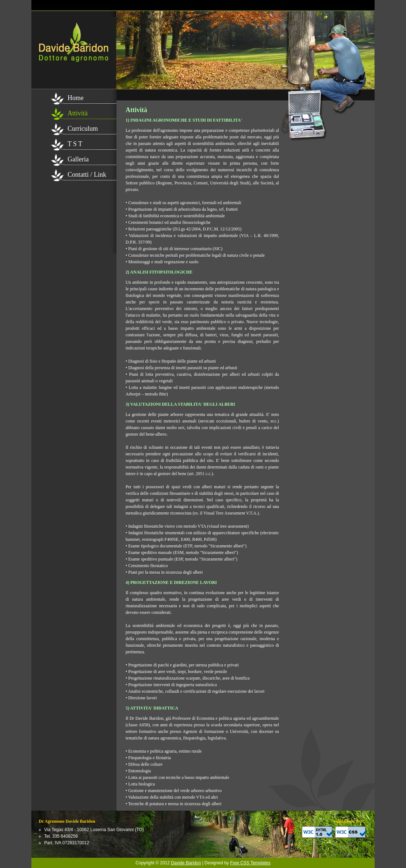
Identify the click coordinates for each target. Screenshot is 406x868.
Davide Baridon (186, 863)
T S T (75, 144)
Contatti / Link (87, 175)
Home (76, 98)
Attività (78, 113)
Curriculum (83, 129)
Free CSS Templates (250, 863)
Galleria (78, 159)
